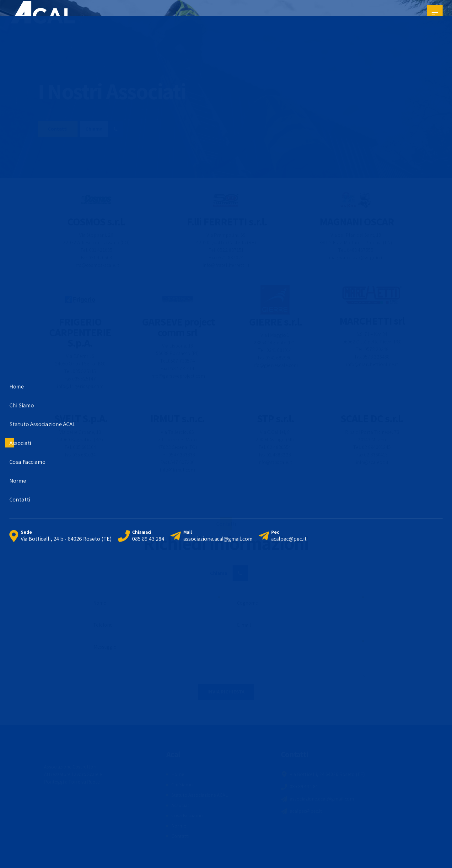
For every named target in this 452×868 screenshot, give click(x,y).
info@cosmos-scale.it (96, 265)
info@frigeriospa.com (80, 386)
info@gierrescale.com (275, 365)
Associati (181, 805)
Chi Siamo (182, 785)
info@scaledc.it (372, 462)
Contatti (180, 836)
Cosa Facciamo (187, 815)
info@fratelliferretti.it (226, 265)
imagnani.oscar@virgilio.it (356, 258)
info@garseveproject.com (178, 376)
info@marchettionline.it (372, 364)
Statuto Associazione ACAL (200, 795)
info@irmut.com (177, 470)
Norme (179, 826)
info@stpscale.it (275, 462)
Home (178, 774)
